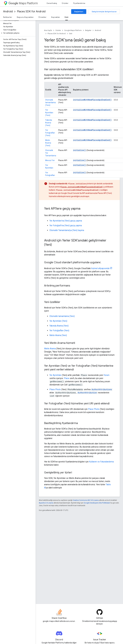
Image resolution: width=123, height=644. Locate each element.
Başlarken (79, 12)
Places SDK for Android (31, 11)
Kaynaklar (56, 17)
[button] (17, 33)
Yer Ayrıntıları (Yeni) (49, 113)
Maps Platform (23, 3)
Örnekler (42, 17)
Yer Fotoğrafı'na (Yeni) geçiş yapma (66, 225)
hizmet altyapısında (100, 268)
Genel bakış (52, 3)
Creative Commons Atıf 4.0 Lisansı (86, 500)
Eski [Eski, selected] (67, 17)
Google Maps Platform (73, 30)
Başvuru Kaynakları (25, 17)
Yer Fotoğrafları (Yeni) (50, 133)
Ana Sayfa (48, 30)
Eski (71, 34)
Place (67, 378)
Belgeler (88, 30)
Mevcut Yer (50, 160)
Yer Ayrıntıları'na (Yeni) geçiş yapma (66, 221)
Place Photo (55, 389)
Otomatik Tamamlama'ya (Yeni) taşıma (67, 230)
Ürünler (65, 3)
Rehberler (8, 17)
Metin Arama (50, 349)
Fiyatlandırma (79, 3)
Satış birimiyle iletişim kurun (104, 12)
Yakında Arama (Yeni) (49, 123)
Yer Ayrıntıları (55, 375)
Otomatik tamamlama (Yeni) (50, 102)
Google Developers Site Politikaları (97, 503)
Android (8, 11)
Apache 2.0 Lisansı (46, 503)
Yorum (106, 375)
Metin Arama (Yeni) (48, 143)
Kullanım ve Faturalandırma (101, 462)
